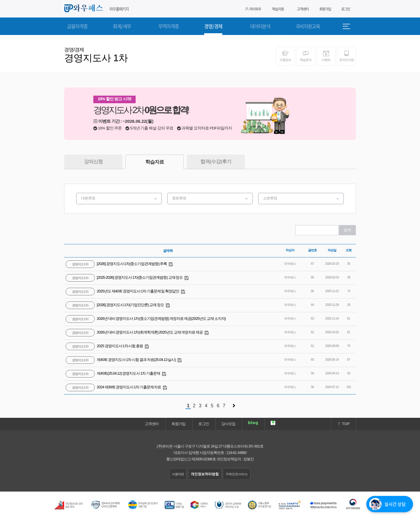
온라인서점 (346, 56)
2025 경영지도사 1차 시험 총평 (105, 346)
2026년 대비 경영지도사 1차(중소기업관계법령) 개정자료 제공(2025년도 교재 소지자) (146, 319)
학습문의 (306, 56)
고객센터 (303, 9)
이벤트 (326, 56)
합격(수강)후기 (216, 162)
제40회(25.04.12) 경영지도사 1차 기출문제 (113, 373)
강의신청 (93, 162)
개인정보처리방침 (205, 474)
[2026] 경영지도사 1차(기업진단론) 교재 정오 (115, 305)
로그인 (346, 9)
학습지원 (278, 9)
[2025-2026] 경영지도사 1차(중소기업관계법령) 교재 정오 (124, 277)
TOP (343, 424)
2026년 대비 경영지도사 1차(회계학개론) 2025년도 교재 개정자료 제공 (134, 332)
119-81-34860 (236, 453)
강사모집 (228, 424)
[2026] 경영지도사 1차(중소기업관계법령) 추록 (117, 264)
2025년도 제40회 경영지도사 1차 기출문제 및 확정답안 (123, 291)
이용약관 (178, 474)
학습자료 (155, 162)
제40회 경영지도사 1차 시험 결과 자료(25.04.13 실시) (121, 360)
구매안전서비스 (237, 474)
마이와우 (253, 9)
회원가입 (325, 9)
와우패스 (85, 8)
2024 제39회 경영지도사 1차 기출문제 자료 (114, 387)
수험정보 (285, 56)
